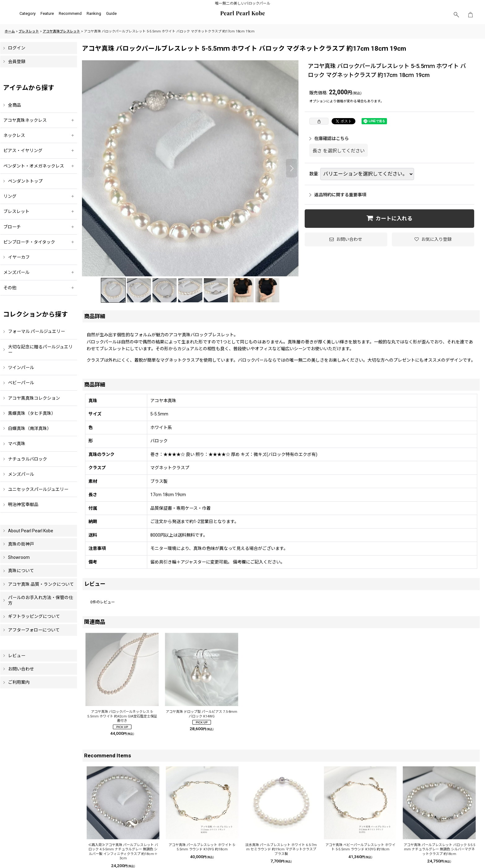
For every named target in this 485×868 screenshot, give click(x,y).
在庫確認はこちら (329, 138)
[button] (456, 15)
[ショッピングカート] (470, 15)
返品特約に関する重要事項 (338, 195)
